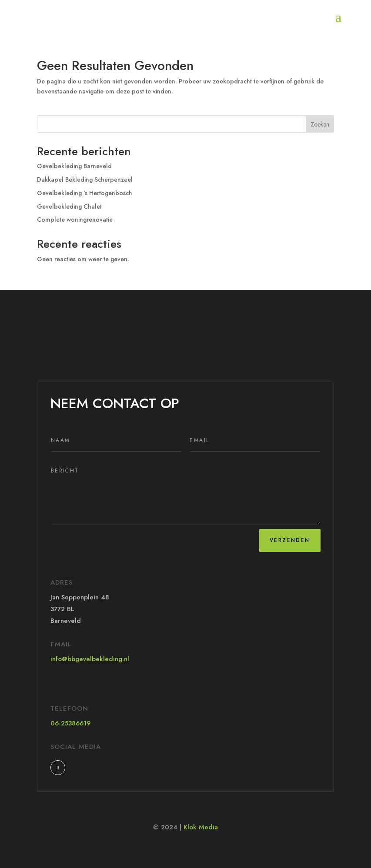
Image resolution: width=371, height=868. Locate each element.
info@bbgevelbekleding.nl (90, 659)
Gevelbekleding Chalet (69, 206)
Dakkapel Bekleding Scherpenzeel (85, 180)
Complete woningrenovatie (75, 219)
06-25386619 (70, 723)
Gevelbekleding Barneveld (74, 166)
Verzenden (290, 540)
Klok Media (201, 827)
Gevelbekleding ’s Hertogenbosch (85, 193)
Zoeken (320, 124)
